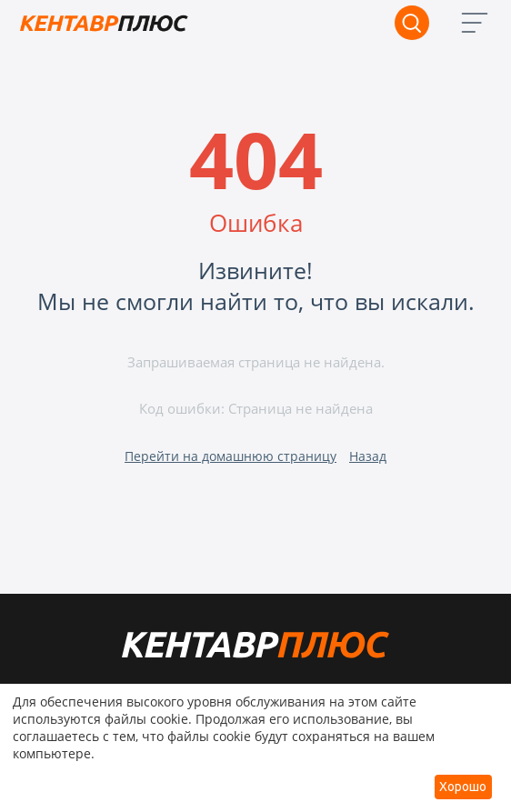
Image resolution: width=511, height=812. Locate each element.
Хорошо (463, 787)
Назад (368, 456)
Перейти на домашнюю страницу (230, 456)
